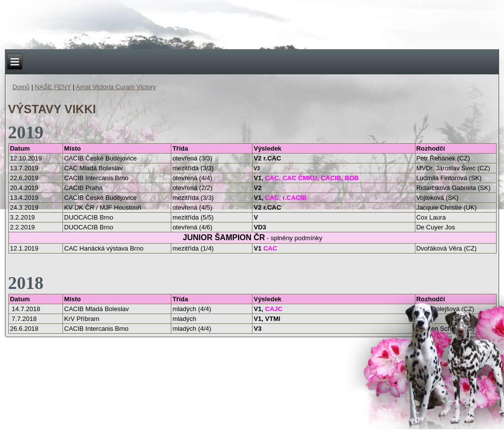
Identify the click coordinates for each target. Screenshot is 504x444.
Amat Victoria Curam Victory (116, 87)
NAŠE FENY (53, 87)
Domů (21, 87)
